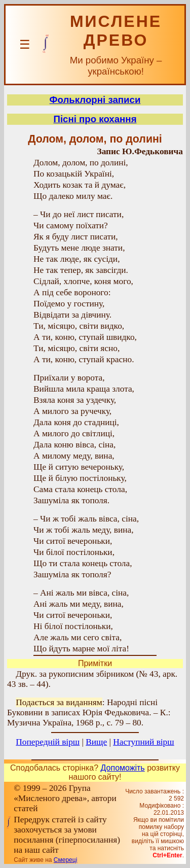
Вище (96, 742)
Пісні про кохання (95, 119)
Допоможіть (123, 768)
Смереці (65, 860)
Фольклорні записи (95, 100)
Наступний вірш (143, 742)
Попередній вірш (48, 742)
